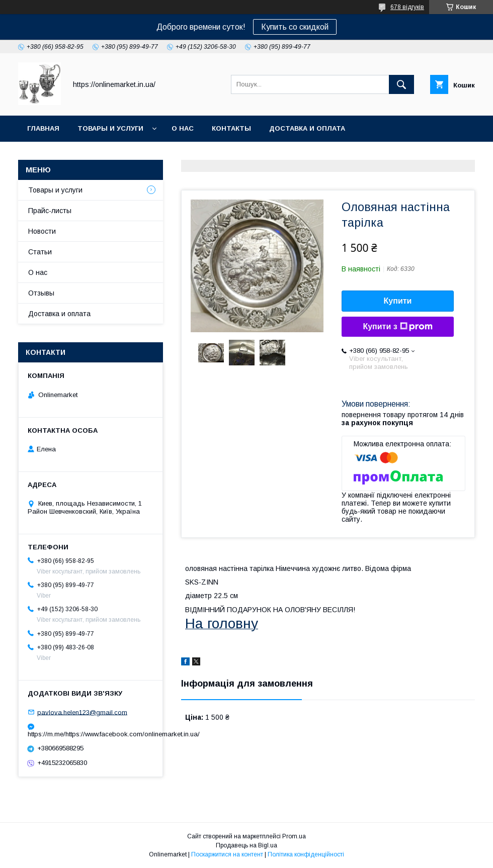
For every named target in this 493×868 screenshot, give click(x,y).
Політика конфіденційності (306, 854)
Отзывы (41, 293)
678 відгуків (407, 7)
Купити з (397, 327)
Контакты (231, 128)
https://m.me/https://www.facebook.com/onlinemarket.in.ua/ (91, 734)
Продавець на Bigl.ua (247, 845)
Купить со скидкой (295, 27)
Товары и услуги (110, 128)
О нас (183, 128)
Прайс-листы (50, 211)
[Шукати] (401, 84)
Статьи (40, 252)
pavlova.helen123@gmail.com (82, 712)
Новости (42, 231)
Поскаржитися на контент (227, 854)
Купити (398, 301)
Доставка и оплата (307, 128)
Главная (43, 128)
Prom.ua (294, 836)
